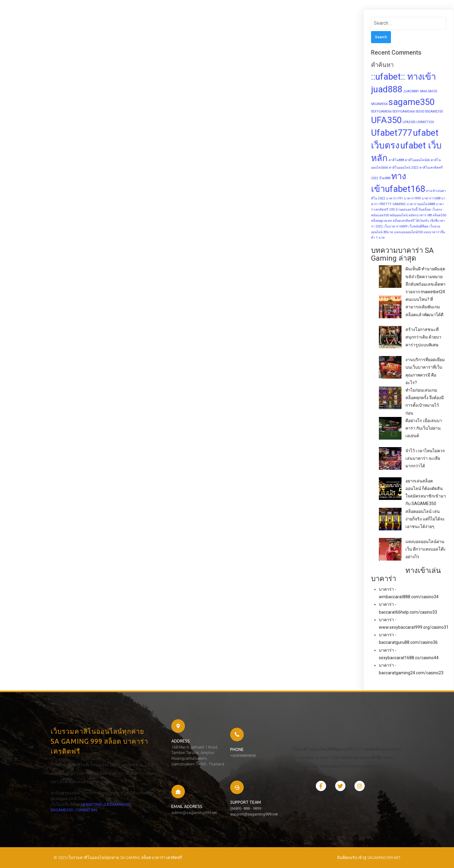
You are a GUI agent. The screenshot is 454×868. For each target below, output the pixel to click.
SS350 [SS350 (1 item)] (420, 111)
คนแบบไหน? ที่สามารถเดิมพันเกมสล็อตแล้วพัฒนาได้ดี (424, 307)
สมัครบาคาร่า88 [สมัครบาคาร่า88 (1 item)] (420, 215)
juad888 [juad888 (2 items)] (387, 89)
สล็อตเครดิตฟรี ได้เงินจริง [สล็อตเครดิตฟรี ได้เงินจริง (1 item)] (411, 221)
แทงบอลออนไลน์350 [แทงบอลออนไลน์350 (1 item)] (408, 232)
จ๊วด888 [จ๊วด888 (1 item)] (385, 178)
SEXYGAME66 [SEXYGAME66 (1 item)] (381, 111)
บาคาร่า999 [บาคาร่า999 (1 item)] (412, 198)
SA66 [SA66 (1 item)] (424, 91)
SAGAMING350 (117, 804)
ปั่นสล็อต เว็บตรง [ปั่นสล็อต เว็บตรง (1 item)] (430, 210)
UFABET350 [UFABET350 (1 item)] (425, 122)
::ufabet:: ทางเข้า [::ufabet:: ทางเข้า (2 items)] (403, 77)
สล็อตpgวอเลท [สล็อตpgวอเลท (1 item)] (381, 221)
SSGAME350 (62, 810)
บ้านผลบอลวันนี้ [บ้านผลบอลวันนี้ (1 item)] (406, 210)
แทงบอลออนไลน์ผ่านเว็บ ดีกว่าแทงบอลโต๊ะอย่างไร (426, 549)
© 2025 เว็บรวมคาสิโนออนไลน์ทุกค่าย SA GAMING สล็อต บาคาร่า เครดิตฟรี (118, 857)
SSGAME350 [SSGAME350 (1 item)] (434, 111)
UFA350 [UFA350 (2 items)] (386, 120)
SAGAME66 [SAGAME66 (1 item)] (379, 104)
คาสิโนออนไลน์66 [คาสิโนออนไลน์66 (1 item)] (417, 160)
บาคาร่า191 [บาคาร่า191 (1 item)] (395, 198)
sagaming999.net (384, 857)
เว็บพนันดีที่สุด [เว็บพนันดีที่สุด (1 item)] (418, 226)
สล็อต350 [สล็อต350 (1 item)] (439, 215)
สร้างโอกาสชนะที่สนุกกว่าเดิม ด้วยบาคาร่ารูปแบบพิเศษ (423, 337)
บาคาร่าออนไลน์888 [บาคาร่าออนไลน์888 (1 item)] (421, 204)
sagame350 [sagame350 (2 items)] (411, 102)
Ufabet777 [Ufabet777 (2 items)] (392, 133)
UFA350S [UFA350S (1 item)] (409, 122)
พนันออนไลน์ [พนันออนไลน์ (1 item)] (399, 215)
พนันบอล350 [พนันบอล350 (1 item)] (380, 215)
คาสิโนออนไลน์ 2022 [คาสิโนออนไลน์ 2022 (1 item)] (404, 168)
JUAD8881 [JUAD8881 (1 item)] (411, 91)
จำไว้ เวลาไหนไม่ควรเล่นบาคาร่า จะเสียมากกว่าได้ (425, 458)
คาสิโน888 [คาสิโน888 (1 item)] (396, 160)
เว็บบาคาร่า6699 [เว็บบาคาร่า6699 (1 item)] (396, 226)
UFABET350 (91, 804)
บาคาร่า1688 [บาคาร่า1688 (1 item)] (431, 198)
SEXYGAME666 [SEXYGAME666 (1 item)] (404, 111)
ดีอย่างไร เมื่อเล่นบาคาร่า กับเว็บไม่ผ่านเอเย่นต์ (424, 428)
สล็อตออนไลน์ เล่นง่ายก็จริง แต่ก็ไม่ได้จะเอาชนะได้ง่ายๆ (425, 519)
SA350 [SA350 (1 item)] (433, 91)
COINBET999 (86, 810)
